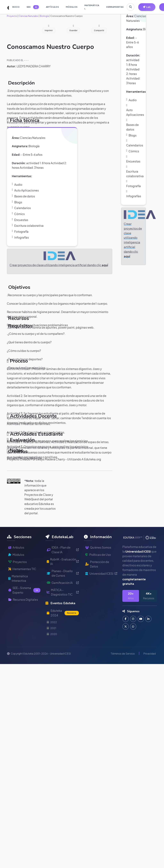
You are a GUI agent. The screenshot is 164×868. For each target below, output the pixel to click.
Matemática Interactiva (18, 593)
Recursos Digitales (23, 614)
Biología (44, 16)
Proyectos (18, 576)
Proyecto (12, 16)
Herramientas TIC (22, 584)
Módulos (16, 569)
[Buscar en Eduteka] (131, 7)
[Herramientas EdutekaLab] (147, 7)
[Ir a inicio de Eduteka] (6, 7)
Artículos (16, 562)
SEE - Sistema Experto (24, 605)
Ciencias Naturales (28, 16)
